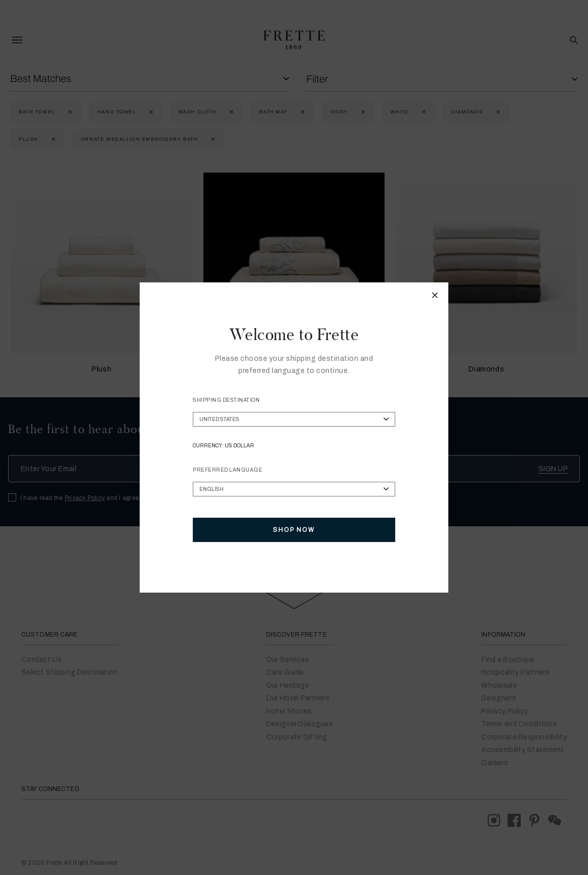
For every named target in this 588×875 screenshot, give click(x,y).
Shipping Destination (226, 400)
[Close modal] (435, 297)
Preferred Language (227, 470)
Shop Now (294, 530)
